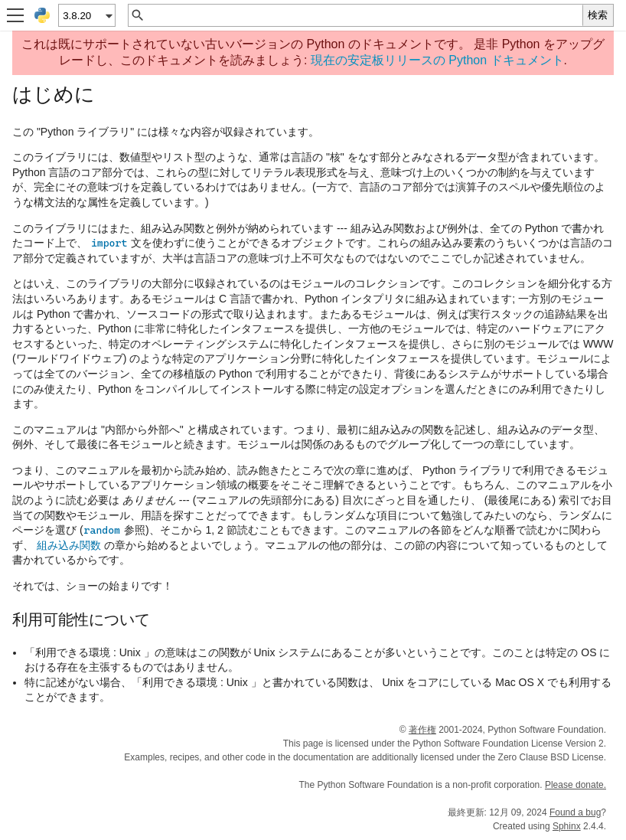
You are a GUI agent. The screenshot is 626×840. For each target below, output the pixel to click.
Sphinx (567, 826)
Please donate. (575, 785)
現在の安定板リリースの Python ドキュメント (437, 60)
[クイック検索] (364, 15)
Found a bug (575, 812)
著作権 (422, 730)
